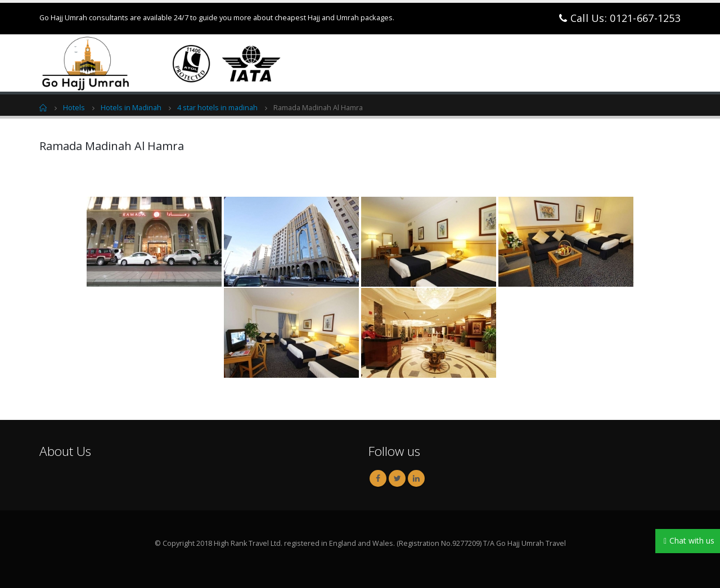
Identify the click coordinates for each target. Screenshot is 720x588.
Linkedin (416, 478)
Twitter (397, 478)
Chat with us (692, 540)
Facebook (378, 478)
